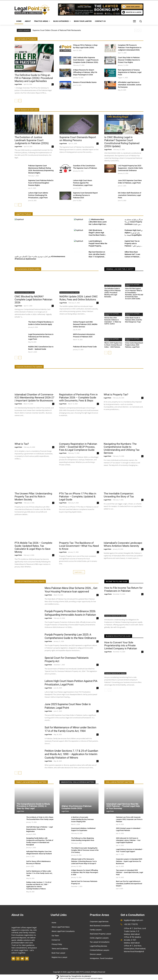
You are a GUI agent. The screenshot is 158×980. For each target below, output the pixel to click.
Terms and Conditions (60, 949)
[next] (140, 30)
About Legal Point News (61, 927)
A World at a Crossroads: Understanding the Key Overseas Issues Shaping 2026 (82, 819)
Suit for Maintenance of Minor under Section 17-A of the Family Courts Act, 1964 (39, 873)
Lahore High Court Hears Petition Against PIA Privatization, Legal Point (83, 183)
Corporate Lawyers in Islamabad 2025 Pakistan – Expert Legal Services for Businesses (129, 861)
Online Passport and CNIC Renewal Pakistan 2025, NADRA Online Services (85, 324)
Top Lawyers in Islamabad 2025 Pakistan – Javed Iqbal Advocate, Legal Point (129, 872)
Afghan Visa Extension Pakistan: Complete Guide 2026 (77, 807)
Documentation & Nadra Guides (25, 292)
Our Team (55, 936)
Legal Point (18, 84)
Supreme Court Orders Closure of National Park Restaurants (57, 30)
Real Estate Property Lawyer (100, 934)
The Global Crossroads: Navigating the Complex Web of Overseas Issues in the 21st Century (85, 850)
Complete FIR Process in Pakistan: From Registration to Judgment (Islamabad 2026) (130, 48)
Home (54, 923)
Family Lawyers (96, 930)
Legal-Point (18, 146)
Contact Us (56, 940)
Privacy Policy (57, 944)
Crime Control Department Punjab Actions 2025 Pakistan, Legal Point (134, 345)
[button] (141, 21)
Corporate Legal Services (99, 922)
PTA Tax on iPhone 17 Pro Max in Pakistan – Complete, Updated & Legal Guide (78, 497)
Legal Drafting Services (98, 946)
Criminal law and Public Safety (133, 285)
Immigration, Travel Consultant (101, 958)
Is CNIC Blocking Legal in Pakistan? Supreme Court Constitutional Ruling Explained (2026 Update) (122, 142)
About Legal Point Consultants (63, 931)
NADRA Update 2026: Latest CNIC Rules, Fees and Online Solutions (79, 298)
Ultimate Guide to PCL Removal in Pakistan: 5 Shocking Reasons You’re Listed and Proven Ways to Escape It (84, 861)
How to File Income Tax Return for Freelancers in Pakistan (123, 589)
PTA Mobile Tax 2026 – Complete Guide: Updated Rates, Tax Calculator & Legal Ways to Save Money (33, 547)
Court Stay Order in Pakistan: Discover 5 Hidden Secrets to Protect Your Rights (129, 60)
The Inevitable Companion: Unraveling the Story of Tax (119, 495)
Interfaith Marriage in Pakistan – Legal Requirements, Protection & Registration (39, 829)
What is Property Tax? (116, 394)
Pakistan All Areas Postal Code (85, 347)
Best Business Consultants (100, 926)
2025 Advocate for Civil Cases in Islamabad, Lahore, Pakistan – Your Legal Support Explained (128, 840)
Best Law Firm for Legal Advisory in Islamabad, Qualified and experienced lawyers (129, 883)
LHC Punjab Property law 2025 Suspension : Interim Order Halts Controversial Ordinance (130, 168)
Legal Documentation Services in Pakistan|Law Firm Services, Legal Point (41, 337)
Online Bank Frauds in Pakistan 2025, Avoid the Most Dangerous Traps (134, 320)
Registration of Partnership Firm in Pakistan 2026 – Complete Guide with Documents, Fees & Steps (78, 397)
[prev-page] (16, 101)
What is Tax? (22, 444)
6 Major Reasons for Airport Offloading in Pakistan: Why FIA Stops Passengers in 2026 (85, 72)
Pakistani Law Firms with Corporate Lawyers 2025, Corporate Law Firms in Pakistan (129, 819)
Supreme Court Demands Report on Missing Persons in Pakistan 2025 (85, 195)
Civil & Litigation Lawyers (99, 938)
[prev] (136, 30)
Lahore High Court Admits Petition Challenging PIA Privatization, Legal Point (38, 195)
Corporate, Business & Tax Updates (115, 616)
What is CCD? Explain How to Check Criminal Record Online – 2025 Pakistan (113, 345)
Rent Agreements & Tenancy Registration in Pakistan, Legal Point (130, 72)
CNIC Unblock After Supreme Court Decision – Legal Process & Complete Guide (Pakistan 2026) (86, 60)
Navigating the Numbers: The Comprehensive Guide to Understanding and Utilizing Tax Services (122, 448)
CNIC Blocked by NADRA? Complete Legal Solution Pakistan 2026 (33, 300)
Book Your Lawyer (58, 953)
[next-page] (20, 101)
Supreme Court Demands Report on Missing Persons (78, 139)
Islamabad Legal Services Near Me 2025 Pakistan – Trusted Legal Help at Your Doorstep (123, 806)
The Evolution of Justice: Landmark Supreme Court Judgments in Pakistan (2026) (32, 140)
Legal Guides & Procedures (23, 71)
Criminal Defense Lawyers (100, 950)
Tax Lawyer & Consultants (100, 942)
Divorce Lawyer (96, 954)
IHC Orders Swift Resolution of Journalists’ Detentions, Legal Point (130, 195)
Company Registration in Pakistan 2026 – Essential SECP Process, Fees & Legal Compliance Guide (78, 447)
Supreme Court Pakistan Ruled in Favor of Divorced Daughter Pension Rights (41, 183)
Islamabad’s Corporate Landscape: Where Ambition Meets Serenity (123, 544)
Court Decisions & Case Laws (24, 133)
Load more (79, 572)
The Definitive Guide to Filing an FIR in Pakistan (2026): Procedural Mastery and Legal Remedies (34, 78)
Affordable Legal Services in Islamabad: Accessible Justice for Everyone (130, 85)
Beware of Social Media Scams (85, 82)
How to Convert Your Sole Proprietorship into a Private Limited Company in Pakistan (121, 645)
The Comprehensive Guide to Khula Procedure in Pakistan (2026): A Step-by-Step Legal (33, 806)
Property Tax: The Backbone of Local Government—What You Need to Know (79, 546)
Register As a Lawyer (59, 957)
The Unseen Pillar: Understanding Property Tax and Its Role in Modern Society (33, 497)
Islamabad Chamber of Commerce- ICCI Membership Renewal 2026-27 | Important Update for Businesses (34, 397)
